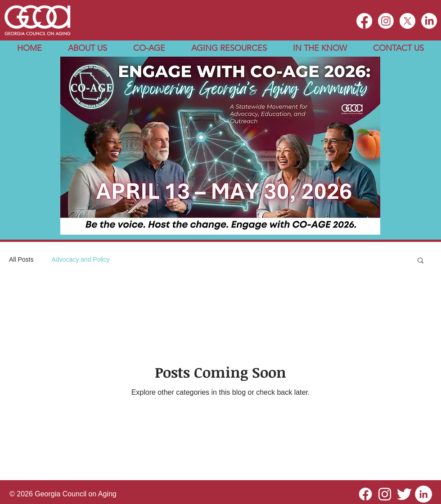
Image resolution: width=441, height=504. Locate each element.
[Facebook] (365, 494)
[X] (407, 21)
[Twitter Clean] (404, 494)
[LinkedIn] (429, 21)
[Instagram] (386, 21)
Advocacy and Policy (80, 259)
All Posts (21, 259)
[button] (88, 48)
